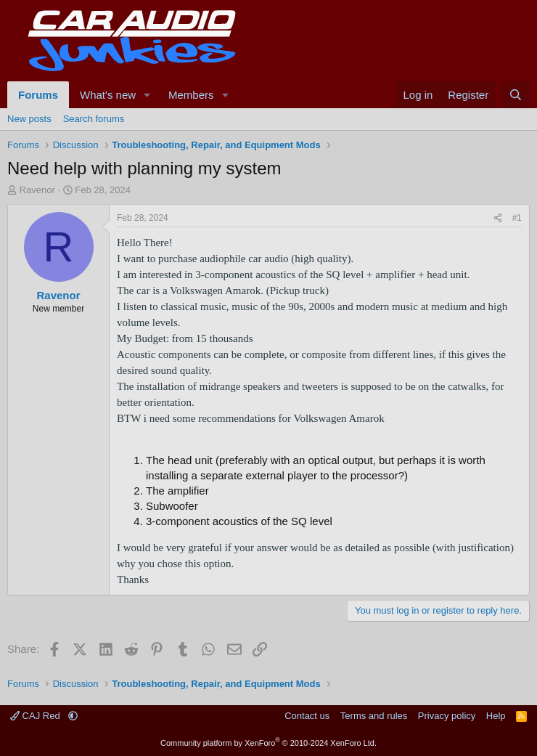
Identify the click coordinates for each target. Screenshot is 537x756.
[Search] (516, 95)
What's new (108, 95)
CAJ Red (36, 716)
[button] (147, 95)
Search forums (94, 119)
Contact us (307, 716)
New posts (29, 119)
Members (191, 95)
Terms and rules (374, 716)
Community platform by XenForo (268, 743)
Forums (38, 95)
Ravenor (37, 190)
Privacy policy (447, 716)
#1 (517, 218)
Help (496, 716)
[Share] (498, 218)
